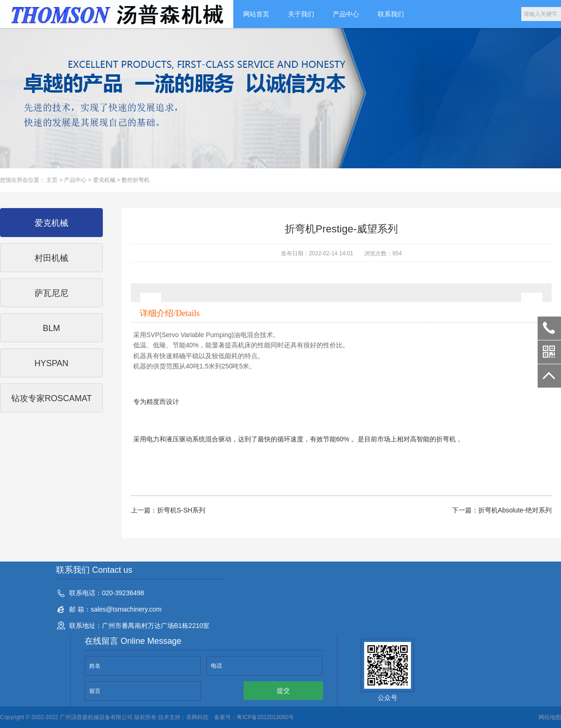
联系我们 (391, 14)
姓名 (95, 666)
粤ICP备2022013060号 (265, 717)
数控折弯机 (136, 180)
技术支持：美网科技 (183, 717)
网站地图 (550, 717)
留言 (95, 691)
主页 (52, 180)
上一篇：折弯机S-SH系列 (168, 510)
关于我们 (301, 14)
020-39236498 (549, 328)
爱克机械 (104, 180)
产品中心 (346, 14)
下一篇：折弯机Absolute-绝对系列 (502, 510)
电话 (216, 666)
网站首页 (256, 14)
